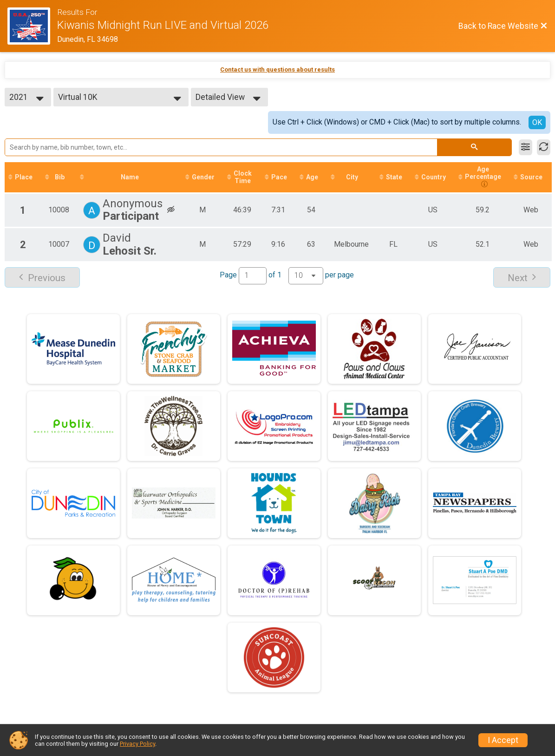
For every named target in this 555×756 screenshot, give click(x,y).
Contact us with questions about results (277, 69)
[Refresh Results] (544, 147)
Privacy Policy (137, 744)
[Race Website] (32, 26)
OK (537, 122)
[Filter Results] (526, 147)
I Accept (503, 740)
